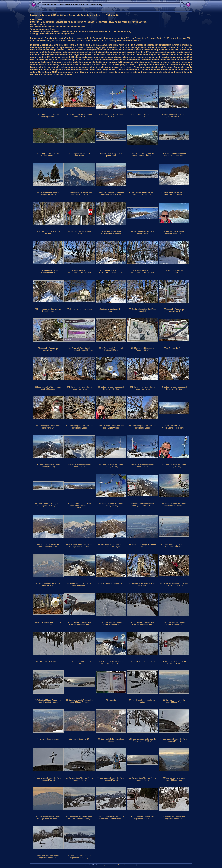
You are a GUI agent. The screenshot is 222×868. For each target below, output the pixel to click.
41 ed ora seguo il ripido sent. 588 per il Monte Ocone (48, 427)
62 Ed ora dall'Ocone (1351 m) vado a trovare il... (80, 584)
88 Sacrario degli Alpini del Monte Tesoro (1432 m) (111, 779)
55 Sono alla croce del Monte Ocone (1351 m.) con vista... (174, 505)
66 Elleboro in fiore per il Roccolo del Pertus (48, 623)
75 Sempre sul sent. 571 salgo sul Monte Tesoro (174, 662)
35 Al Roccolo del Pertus (174, 348)
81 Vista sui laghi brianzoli (48, 739)
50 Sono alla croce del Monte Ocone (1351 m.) (174, 466)
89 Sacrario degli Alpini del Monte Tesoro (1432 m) (142, 779)
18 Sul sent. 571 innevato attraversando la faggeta (111, 232)
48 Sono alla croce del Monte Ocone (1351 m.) (111, 466)
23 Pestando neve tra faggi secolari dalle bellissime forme (111, 271)
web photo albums (108, 865)
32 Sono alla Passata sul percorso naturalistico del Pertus (79, 349)
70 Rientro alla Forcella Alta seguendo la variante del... (174, 623)
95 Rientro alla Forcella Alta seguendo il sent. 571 (174, 818)
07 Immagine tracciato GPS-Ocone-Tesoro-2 (80, 155)
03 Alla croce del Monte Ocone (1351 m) (111, 116)
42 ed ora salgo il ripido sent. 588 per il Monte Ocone (80, 427)
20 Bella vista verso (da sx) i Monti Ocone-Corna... (174, 232)
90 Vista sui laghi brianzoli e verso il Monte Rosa (174, 779)
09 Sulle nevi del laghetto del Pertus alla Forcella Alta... (142, 155)
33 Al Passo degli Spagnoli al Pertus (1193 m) (111, 349)
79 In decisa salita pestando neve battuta (142, 701)
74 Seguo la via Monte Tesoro (142, 661)
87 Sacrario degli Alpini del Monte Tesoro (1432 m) (79, 779)
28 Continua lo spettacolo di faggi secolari (111, 310)
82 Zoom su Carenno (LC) (80, 739)
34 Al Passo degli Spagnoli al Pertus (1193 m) (142, 349)
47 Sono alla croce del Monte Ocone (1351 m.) (80, 466)
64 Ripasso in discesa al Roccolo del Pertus (142, 584)
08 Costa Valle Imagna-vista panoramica (111, 155)
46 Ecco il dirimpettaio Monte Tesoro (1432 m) (48, 466)
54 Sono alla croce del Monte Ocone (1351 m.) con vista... (143, 505)
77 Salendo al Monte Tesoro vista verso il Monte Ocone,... (80, 701)
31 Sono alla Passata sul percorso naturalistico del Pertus (48, 349)
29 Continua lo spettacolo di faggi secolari (143, 310)
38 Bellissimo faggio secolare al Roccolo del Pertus (111, 388)
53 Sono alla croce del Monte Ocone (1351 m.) (111, 505)
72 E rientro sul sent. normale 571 (80, 662)
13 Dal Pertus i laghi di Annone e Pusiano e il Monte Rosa (111, 193)
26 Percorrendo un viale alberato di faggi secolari (48, 310)
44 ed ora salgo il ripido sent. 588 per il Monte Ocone (142, 427)
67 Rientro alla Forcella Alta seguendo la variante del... (79, 623)
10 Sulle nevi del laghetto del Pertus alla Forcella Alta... (174, 155)
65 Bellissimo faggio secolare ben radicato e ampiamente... (174, 584)
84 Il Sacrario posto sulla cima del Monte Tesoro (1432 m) (142, 740)
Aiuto (139, 865)
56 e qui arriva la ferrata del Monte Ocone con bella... (48, 546)
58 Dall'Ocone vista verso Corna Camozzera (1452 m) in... (111, 546)
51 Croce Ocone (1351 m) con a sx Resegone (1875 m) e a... (48, 505)
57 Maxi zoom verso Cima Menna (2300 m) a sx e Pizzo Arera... (80, 546)
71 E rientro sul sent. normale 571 (48, 662)
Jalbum (120, 865)
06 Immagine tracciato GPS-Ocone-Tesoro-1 (48, 155)
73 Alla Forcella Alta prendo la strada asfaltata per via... (111, 662)
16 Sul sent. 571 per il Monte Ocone (48, 232)
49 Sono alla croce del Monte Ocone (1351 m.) (143, 466)
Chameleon (129, 865)
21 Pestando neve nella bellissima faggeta (48, 271)
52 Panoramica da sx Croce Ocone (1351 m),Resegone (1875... (80, 506)
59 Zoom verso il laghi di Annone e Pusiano (142, 546)
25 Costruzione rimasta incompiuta (174, 271)
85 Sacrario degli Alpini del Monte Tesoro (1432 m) (174, 740)
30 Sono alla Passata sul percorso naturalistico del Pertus (174, 310)
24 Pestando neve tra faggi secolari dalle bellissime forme (142, 271)
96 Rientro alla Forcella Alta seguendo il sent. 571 (48, 857)
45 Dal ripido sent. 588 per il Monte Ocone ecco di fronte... (174, 427)
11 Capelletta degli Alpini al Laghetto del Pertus (48, 193)
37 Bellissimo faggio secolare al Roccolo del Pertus (80, 388)
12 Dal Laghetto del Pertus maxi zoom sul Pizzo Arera (80, 193)
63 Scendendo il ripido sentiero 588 (111, 584)
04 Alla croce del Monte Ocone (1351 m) (142, 116)
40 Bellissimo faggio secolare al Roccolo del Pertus (174, 388)
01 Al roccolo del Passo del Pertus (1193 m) (48, 116)
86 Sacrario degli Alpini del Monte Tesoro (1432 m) (48, 779)
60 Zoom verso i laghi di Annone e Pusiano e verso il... (174, 546)
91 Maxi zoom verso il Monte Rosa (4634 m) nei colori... (48, 818)
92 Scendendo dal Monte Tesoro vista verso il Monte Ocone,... (80, 818)
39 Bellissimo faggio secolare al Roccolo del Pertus (142, 388)
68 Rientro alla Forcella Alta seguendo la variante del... (111, 623)
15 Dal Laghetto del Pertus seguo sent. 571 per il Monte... (174, 193)
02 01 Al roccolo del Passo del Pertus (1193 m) (80, 116)
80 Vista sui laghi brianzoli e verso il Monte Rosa (174, 701)
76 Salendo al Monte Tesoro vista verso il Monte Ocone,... (48, 701)
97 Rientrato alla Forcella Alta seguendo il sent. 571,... (80, 857)
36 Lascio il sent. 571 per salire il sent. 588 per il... (48, 388)
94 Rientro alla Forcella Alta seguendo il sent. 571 (142, 818)
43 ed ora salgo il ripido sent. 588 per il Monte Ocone (111, 427)
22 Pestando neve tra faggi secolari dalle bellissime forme (79, 271)
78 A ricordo (111, 700)
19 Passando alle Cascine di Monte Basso (142, 232)
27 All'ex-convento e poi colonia (80, 309)
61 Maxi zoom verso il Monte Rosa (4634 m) (48, 584)
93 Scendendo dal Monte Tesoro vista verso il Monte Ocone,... (111, 818)
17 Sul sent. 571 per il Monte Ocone (80, 232)
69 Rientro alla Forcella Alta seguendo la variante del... (142, 623)
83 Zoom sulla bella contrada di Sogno (111, 740)
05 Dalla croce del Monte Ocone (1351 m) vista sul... (174, 116)
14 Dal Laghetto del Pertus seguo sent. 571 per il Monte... (142, 193)
